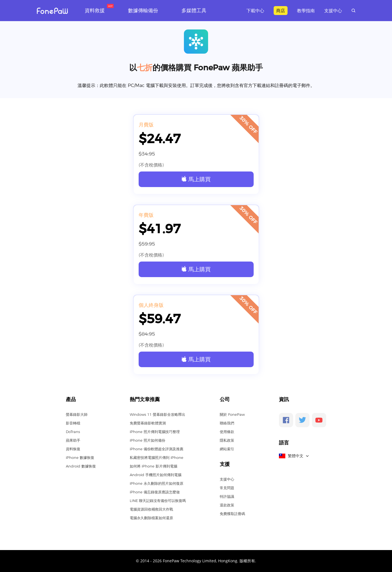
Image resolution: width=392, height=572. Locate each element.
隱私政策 (227, 440)
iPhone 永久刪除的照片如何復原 (157, 483)
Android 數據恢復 (81, 466)
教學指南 (306, 11)
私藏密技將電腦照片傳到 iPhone (157, 457)
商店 (281, 11)
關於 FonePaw (232, 414)
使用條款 (227, 432)
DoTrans (73, 432)
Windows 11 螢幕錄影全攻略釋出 (158, 414)
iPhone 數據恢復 (80, 457)
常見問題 (227, 488)
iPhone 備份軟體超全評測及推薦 (157, 449)
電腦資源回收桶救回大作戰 (151, 509)
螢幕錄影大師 (77, 414)
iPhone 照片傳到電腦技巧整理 (155, 432)
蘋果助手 (73, 440)
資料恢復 (73, 449)
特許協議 (227, 496)
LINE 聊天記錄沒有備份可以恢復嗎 (158, 501)
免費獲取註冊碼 (232, 514)
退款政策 (227, 505)
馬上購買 (196, 179)
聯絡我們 (227, 423)
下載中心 (255, 11)
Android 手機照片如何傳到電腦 (156, 475)
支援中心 (333, 11)
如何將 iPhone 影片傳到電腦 (153, 466)
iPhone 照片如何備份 (148, 440)
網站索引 (227, 449)
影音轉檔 (73, 423)
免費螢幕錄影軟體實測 (148, 423)
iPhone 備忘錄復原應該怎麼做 (155, 492)
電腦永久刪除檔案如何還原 (151, 518)
